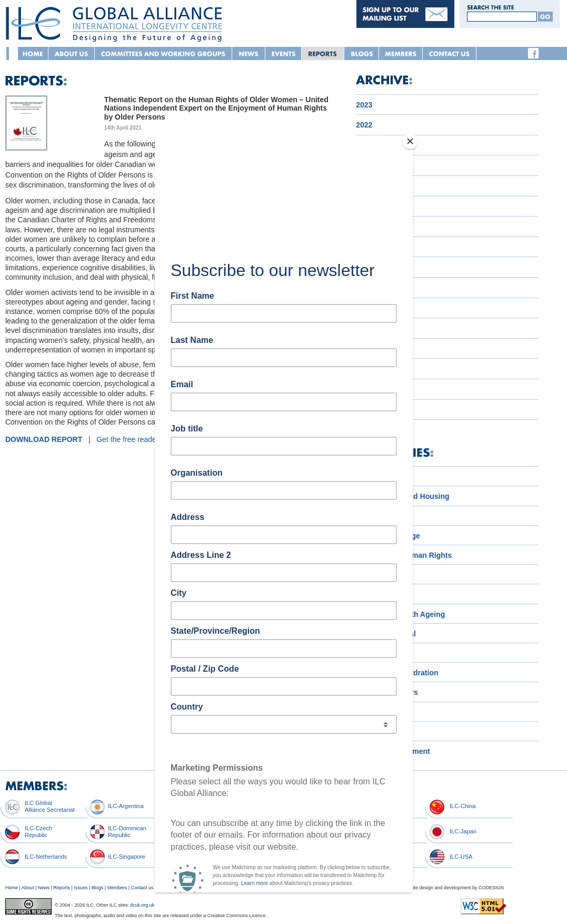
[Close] (410, 141)
